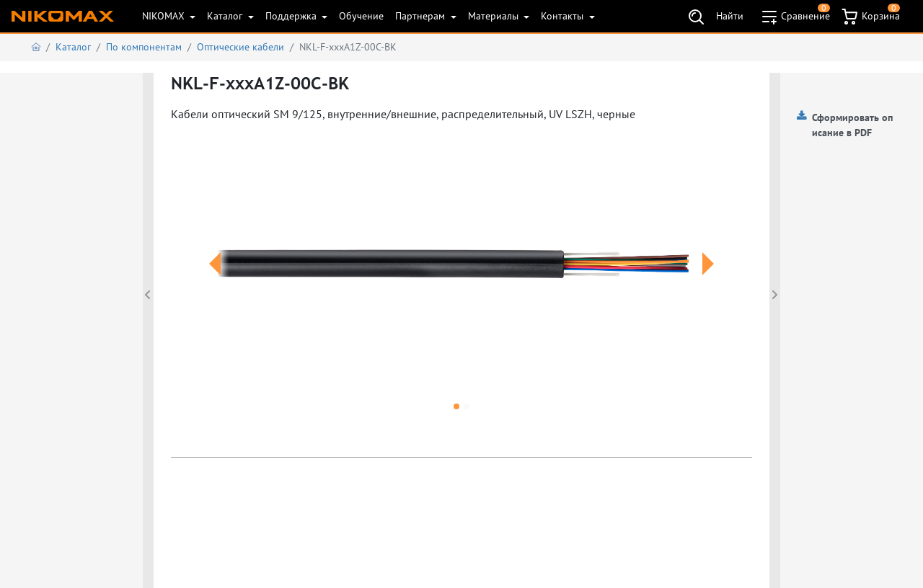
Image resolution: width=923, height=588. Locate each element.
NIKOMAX (165, 16)
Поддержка (292, 16)
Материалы (495, 16)
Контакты (564, 16)
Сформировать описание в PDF (852, 125)
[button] (215, 281)
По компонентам (144, 47)
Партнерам (421, 16)
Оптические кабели (240, 47)
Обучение (361, 16)
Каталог (226, 16)
